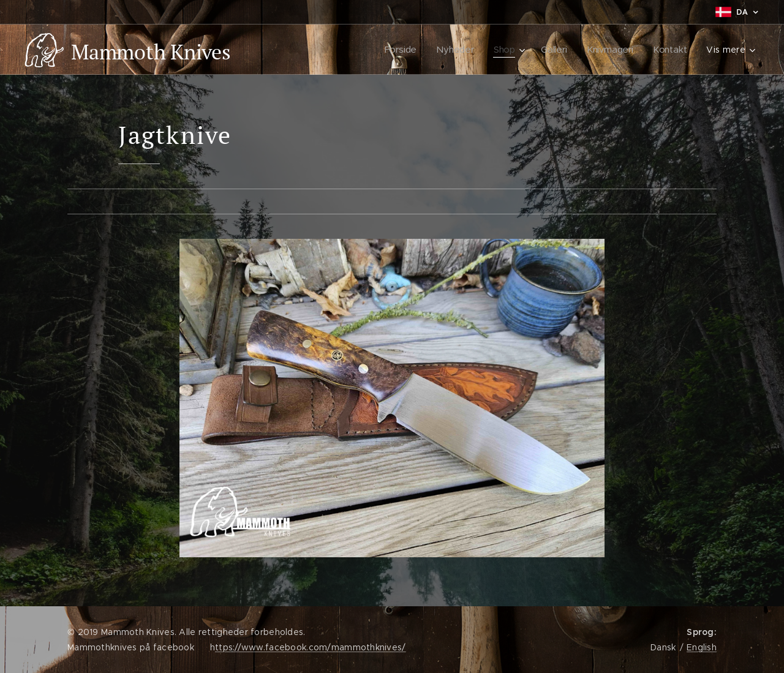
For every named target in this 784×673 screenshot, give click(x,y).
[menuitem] (402, 50)
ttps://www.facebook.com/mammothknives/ (311, 647)
